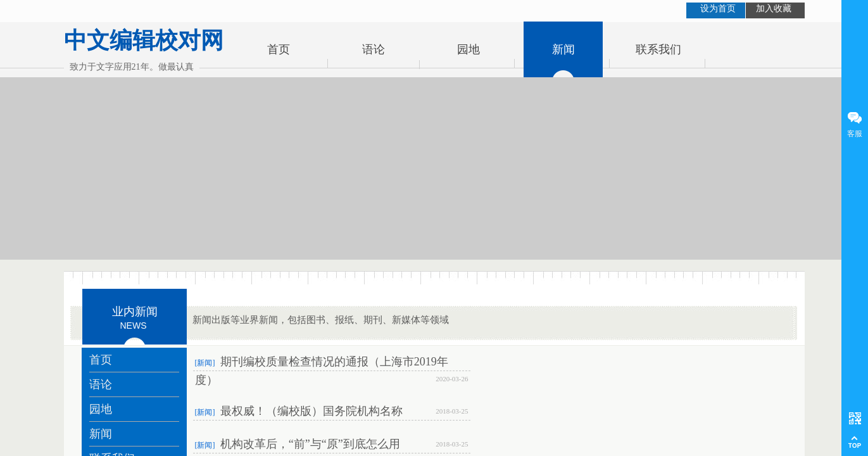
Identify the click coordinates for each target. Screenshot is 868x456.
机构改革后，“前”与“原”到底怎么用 (310, 444)
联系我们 (658, 49)
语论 (374, 49)
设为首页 (718, 9)
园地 (469, 49)
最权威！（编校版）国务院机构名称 (311, 411)
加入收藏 (774, 9)
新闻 (563, 49)
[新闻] (205, 363)
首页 (279, 49)
